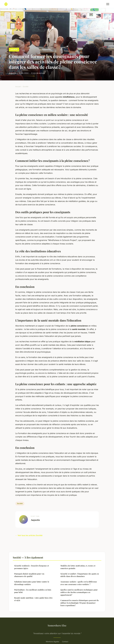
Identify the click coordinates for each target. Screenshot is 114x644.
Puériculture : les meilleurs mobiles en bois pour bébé (33, 591)
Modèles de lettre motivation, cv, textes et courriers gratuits (78, 567)
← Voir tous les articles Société (29, 535)
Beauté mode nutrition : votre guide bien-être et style (33, 599)
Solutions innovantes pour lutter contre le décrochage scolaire (32, 583)
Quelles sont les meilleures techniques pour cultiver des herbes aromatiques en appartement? (79, 592)
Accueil (18, 87)
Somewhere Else (57, 625)
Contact (65, 642)
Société (14, 50)
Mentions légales (52, 642)
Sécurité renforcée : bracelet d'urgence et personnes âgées (32, 567)
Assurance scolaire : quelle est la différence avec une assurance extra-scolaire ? (79, 583)
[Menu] (108, 4)
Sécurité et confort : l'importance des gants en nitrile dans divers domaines (80, 575)
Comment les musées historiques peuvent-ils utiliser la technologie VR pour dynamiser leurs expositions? (80, 603)
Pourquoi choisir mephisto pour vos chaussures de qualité (29, 575)
